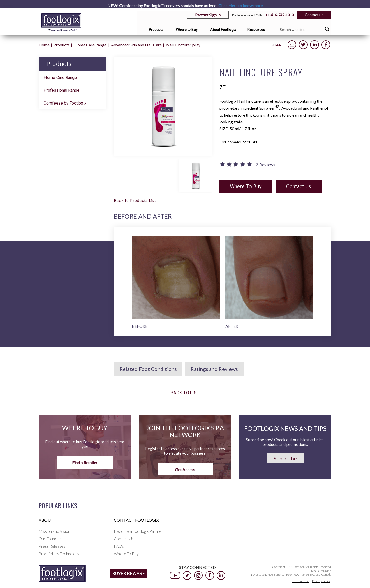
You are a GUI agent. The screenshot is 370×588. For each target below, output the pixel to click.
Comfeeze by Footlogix (65, 103)
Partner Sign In (208, 15)
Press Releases (52, 546)
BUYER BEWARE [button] (129, 573)
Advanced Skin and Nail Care (136, 45)
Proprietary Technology (59, 553)
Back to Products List (135, 200)
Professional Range (62, 90)
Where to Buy (187, 30)
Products (156, 30)
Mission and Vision (54, 531)
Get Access (185, 469)
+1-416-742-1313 (280, 15)
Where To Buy (246, 186)
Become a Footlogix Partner (138, 531)
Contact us (314, 15)
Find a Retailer (85, 463)
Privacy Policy (321, 581)
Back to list (185, 393)
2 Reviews (266, 165)
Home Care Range (90, 45)
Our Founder (50, 539)
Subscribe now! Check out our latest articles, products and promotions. (285, 442)
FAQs (119, 546)
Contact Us (299, 186)
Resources (256, 30)
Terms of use (301, 581)
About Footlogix (223, 30)
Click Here (240, 6)
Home (44, 45)
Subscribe (285, 458)
